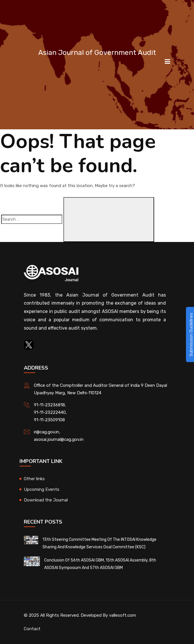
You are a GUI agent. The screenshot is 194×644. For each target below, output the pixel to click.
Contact (32, 629)
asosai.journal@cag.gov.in (59, 439)
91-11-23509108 (49, 420)
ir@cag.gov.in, (47, 432)
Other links (34, 479)
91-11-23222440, (50, 412)
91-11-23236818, (50, 405)
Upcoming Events (42, 489)
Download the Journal (46, 500)
